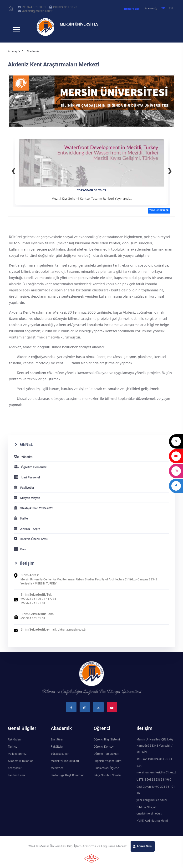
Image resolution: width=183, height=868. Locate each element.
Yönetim (23, 461)
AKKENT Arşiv (27, 533)
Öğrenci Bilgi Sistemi (107, 743)
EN (171, 8)
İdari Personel (27, 481)
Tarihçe (13, 750)
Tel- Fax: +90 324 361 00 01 (154, 763)
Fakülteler (57, 750)
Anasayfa (14, 55)
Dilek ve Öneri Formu (31, 543)
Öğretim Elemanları (30, 471)
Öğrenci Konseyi (104, 750)
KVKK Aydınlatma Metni (152, 825)
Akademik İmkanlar (20, 765)
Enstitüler (57, 743)
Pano (20, 553)
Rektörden (14, 743)
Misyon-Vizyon (27, 502)
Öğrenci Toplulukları (106, 758)
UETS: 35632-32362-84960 (154, 783)
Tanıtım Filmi (16, 779)
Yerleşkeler (15, 772)
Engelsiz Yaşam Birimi (108, 765)
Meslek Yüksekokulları (65, 765)
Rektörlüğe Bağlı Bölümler (67, 779)
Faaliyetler (24, 491)
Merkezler (57, 772)
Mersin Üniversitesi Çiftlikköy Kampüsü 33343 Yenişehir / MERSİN (155, 750)
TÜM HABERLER (159, 214)
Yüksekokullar (60, 758)
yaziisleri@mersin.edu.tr (37, 11)
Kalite (21, 522)
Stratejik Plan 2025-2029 (34, 512)
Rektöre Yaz (132, 9)
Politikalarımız (17, 758)
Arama (151, 9)
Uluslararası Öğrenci (107, 772)
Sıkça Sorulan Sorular (107, 779)
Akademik (33, 55)
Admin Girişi (145, 850)
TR (163, 8)
